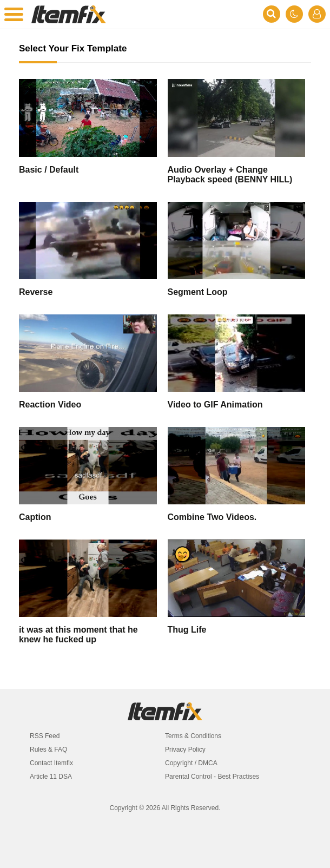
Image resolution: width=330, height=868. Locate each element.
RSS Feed (45, 736)
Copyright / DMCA (191, 763)
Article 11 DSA (51, 777)
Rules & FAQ (48, 749)
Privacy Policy (185, 749)
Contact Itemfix (51, 763)
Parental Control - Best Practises (212, 777)
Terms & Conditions (193, 736)
